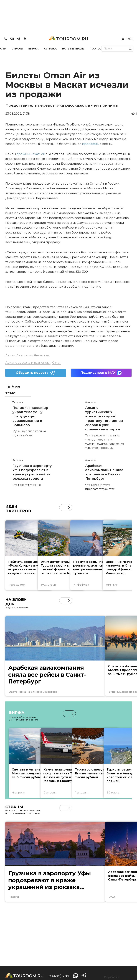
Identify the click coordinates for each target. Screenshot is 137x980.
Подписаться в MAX (101, 373)
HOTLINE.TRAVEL (73, 49)
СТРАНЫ (17, 49)
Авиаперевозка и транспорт (28, 363)
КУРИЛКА (50, 49)
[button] (69, 508)
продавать (91, 144)
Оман (57, 363)
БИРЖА (33, 49)
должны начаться (31, 154)
